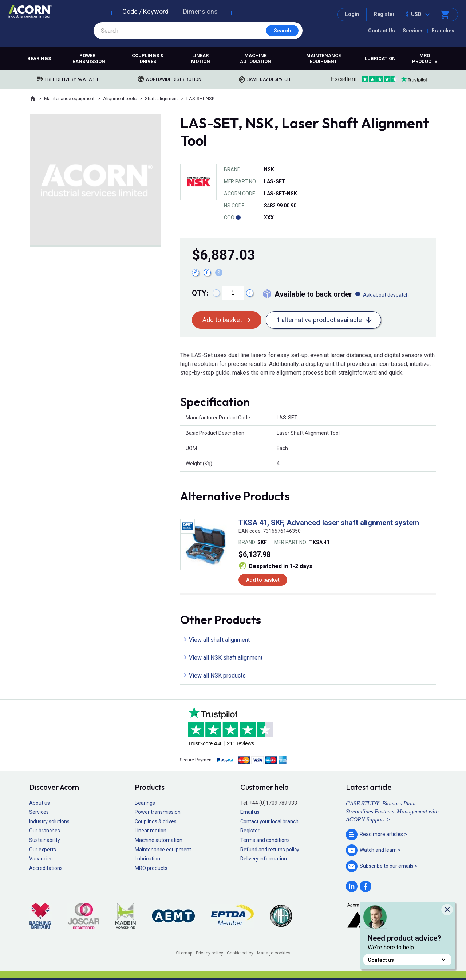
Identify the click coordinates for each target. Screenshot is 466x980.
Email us (250, 812)
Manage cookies (274, 953)
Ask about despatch (386, 295)
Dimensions (200, 11)
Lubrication (380, 58)
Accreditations (46, 868)
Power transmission (87, 58)
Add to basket (222, 320)
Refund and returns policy (270, 850)
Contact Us (382, 31)
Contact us (407, 960)
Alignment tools (120, 99)
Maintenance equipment (323, 58)
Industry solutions (49, 821)
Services (413, 31)
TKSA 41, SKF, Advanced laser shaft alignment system (329, 523)
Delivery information (264, 859)
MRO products (425, 58)
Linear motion (201, 58)
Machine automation (256, 58)
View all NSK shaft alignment (226, 658)
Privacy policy (210, 953)
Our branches (45, 831)
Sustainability (45, 840)
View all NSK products (217, 676)
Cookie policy (240, 953)
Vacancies (41, 859)
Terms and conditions (265, 840)
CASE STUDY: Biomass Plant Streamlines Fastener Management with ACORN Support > (392, 812)
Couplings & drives (148, 58)
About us (40, 803)
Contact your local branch (269, 821)
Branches (443, 31)
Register (384, 14)
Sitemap (184, 953)
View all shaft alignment (219, 640)
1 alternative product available (319, 320)
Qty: (200, 293)
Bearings (39, 58)
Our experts (43, 850)
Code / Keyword (145, 11)
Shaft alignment (161, 99)
